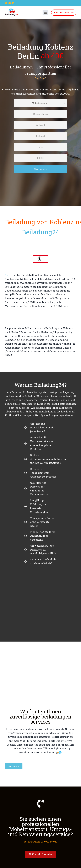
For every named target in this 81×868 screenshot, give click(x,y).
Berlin (9, 275)
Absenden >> (40, 169)
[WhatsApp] (6, 3)
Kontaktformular (64, 12)
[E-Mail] (10, 3)
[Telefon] (13, 3)
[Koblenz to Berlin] (41, 317)
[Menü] (45, 13)
